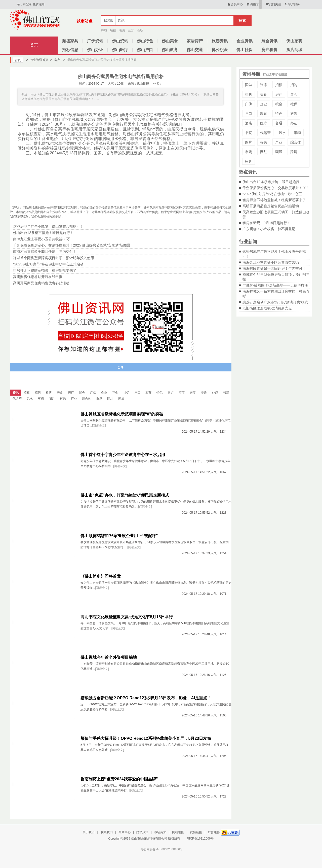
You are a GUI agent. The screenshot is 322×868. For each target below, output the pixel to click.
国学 (249, 85)
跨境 (294, 152)
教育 (264, 114)
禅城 (104, 30)
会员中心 (235, 4)
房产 (55, 60)
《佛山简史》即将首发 (101, 576)
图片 (249, 142)
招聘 (294, 85)
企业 (264, 104)
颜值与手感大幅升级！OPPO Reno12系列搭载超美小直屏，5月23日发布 (146, 738)
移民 (264, 142)
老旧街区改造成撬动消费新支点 (267, 308)
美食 (264, 94)
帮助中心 (125, 832)
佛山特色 (145, 41)
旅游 (294, 114)
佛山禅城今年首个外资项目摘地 (109, 657)
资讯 (264, 85)
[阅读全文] (99, 426)
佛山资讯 (120, 41)
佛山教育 (170, 50)
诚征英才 (160, 832)
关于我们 (89, 832)
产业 (279, 142)
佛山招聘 (294, 41)
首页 (34, 45)
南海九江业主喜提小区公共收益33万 (271, 262)
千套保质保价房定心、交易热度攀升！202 (275, 188)
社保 (294, 104)
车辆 (297, 133)
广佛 (249, 104)
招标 (279, 85)
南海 (122, 30)
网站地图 (178, 832)
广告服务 (214, 832)
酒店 (249, 123)
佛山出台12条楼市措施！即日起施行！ (273, 182)
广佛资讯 (95, 41)
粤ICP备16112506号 (200, 839)
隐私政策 (142, 832)
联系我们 (107, 832)
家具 (249, 161)
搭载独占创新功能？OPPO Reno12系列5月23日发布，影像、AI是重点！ (146, 698)
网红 (264, 152)
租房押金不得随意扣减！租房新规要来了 (274, 200)
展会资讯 (269, 41)
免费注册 (39, 4)
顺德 (113, 30)
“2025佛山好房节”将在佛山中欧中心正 (272, 194)
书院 (249, 133)
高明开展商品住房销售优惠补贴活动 (271, 206)
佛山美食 (170, 41)
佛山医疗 (120, 50)
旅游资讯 (220, 41)
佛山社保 (245, 50)
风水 (282, 133)
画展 (279, 152)
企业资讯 (245, 41)
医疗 (264, 123)
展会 (294, 94)
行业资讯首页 (37, 60)
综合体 (296, 142)
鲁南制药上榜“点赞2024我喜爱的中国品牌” (119, 779)
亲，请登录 (24, 4)
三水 (131, 30)
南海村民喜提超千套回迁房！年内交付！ (274, 268)
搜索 (242, 21)
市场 (249, 152)
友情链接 (196, 832)
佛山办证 (95, 50)
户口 (249, 114)
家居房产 (195, 41)
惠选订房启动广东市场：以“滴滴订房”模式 (275, 302)
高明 (140, 30)
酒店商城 (294, 50)
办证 (294, 123)
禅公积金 (220, 50)
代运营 (265, 133)
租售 (249, 94)
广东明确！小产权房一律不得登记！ (271, 229)
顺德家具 (70, 41)
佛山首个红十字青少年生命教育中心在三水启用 (123, 455)
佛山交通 (195, 50)
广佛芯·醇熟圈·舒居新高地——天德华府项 (275, 285)
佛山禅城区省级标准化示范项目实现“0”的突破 (122, 414)
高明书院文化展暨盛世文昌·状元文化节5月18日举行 (127, 617)
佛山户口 (145, 50)
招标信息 (70, 50)
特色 (279, 114)
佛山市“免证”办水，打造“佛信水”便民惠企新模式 (125, 495)
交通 (279, 123)
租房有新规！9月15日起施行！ (267, 223)
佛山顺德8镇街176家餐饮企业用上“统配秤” (119, 536)
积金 (279, 104)
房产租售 (269, 50)
